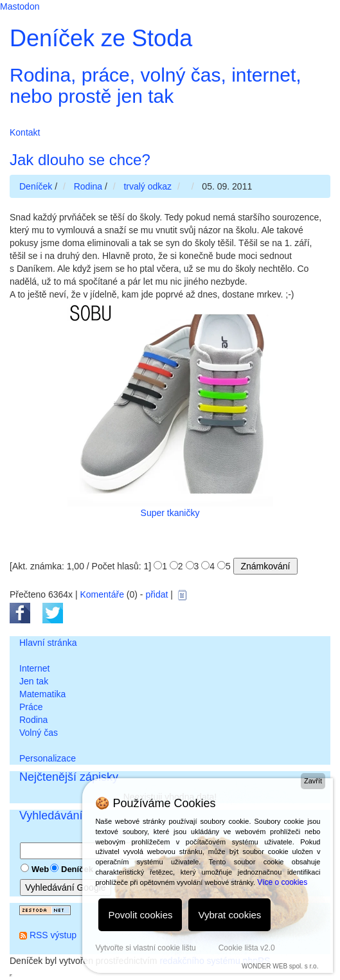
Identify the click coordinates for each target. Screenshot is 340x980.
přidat (157, 594)
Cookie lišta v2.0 (247, 948)
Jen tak (34, 681)
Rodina (33, 720)
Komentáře (102, 594)
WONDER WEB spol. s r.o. (280, 966)
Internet (34, 668)
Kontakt (25, 132)
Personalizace (48, 758)
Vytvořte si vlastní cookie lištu (145, 948)
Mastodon (20, 6)
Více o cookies (282, 882)
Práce (31, 707)
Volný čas (39, 733)
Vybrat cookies (229, 915)
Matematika (42, 694)
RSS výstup (53, 935)
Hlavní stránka (48, 643)
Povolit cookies (140, 915)
